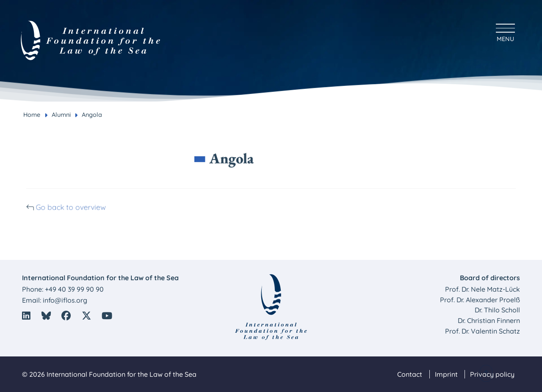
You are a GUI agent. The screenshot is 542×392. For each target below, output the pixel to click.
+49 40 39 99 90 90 (74, 289)
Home (32, 115)
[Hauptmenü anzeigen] (505, 32)
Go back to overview (76, 207)
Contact (410, 374)
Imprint (446, 374)
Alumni (61, 115)
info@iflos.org (65, 300)
